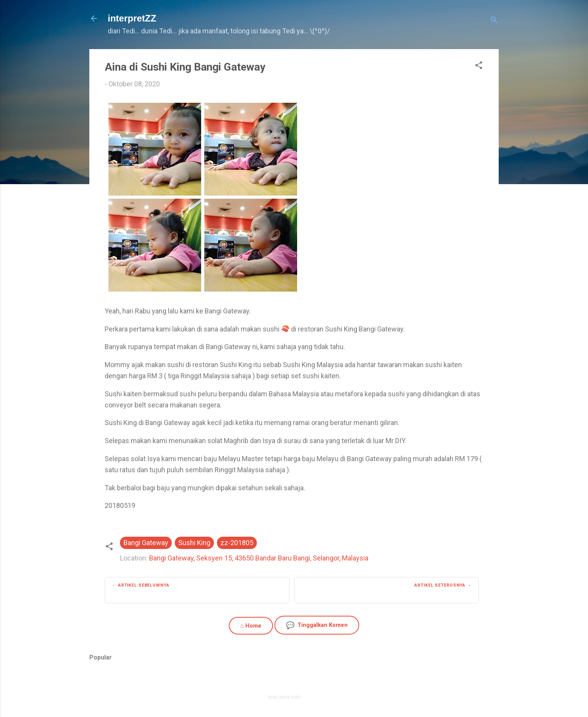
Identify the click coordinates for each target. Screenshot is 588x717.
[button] (479, 66)
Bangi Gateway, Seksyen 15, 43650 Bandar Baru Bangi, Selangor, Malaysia (259, 558)
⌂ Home (251, 626)
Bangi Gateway (146, 543)
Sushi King (194, 543)
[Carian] (494, 21)
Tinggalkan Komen (317, 625)
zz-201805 (237, 543)
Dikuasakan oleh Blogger (294, 680)
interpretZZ (132, 18)
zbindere (311, 697)
